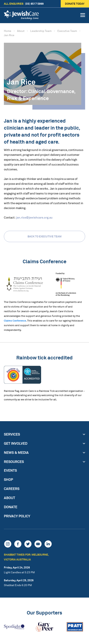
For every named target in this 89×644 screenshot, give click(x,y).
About (21, 31)
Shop (8, 479)
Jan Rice (9, 35)
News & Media (16, 452)
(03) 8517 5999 (24, 4)
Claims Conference (15, 321)
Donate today (75, 4)
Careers (12, 489)
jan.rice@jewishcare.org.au (34, 217)
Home (8, 31)
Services (12, 434)
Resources (14, 462)
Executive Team (67, 31)
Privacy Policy (17, 516)
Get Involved (16, 443)
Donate (11, 507)
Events (10, 470)
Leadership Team (41, 31)
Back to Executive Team (44, 236)
